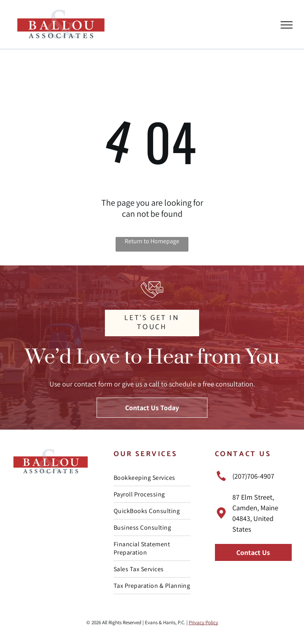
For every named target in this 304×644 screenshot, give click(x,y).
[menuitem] (152, 478)
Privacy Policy (203, 622)
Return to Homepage (152, 241)
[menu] (287, 25)
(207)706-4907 (253, 476)
